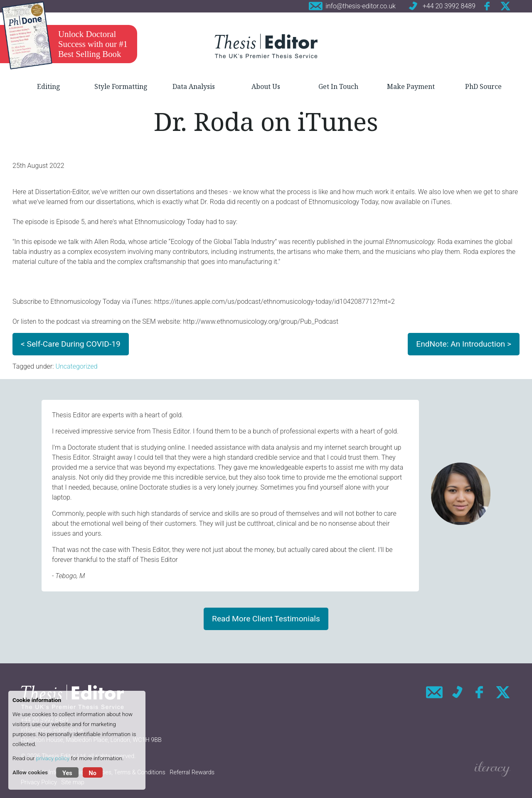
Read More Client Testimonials (266, 619)
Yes (67, 773)
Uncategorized (76, 366)
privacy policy (53, 758)
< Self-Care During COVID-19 (71, 344)
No (93, 773)
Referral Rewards (192, 772)
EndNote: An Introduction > (464, 344)
